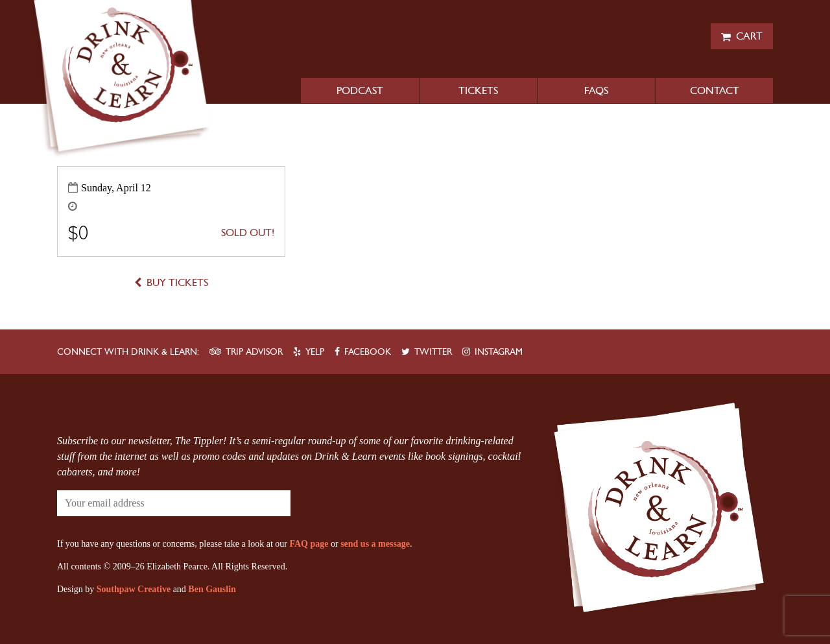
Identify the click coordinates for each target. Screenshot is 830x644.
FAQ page (309, 544)
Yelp (315, 352)
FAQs (596, 90)
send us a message (375, 544)
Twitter (433, 352)
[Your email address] (135, 503)
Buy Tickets (177, 282)
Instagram (499, 352)
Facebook (368, 352)
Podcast (360, 90)
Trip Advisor (254, 352)
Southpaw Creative (134, 589)
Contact (715, 90)
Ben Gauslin (212, 589)
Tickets (478, 90)
